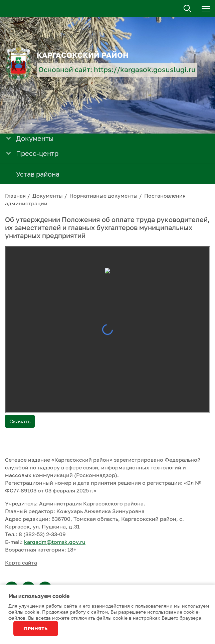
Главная (15, 196)
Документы (48, 196)
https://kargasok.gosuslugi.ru (145, 70)
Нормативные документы (103, 196)
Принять (36, 628)
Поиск (188, 9)
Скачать (20, 421)
